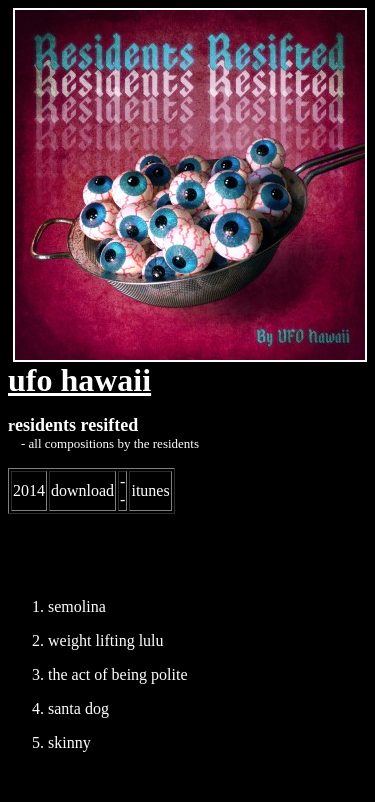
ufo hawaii (79, 380)
